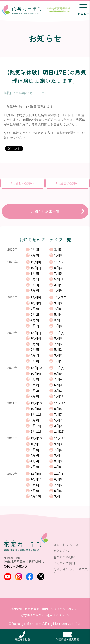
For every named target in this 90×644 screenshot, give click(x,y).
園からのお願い (64, 557)
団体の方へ (61, 551)
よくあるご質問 (64, 563)
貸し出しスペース (66, 545)
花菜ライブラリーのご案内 (70, 571)
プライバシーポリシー (65, 609)
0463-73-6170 (15, 566)
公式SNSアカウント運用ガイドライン (45, 615)
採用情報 (16, 609)
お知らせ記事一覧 (45, 211)
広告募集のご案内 (36, 609)
